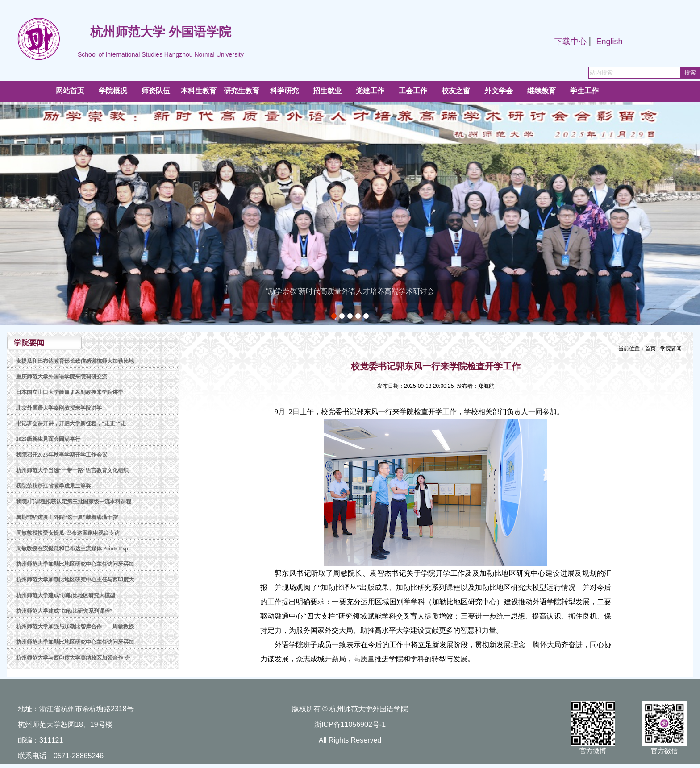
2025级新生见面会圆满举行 (48, 439)
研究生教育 (242, 91)
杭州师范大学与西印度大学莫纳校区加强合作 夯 (73, 658)
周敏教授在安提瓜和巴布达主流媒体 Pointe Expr (73, 548)
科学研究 (284, 91)
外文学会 (499, 91)
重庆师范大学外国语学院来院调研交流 (62, 377)
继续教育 (542, 91)
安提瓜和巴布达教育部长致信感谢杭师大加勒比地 (75, 361)
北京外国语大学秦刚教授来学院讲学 (59, 408)
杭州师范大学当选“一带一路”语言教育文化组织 (72, 470)
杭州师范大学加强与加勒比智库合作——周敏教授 (75, 627)
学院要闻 (671, 349)
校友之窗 (456, 91)
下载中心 (571, 42)
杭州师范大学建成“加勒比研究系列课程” (64, 611)
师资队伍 (156, 91)
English (609, 42)
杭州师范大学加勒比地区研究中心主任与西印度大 (75, 580)
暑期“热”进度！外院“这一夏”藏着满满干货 (67, 517)
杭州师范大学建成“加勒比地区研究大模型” (67, 595)
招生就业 (327, 91)
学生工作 (584, 91)
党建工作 (370, 91)
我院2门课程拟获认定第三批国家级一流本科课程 (74, 502)
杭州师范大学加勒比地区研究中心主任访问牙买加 (75, 564)
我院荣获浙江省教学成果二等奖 (54, 486)
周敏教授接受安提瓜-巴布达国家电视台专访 (68, 533)
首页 (650, 349)
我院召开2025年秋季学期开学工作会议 (62, 455)
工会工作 (413, 91)
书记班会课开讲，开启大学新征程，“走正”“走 (71, 423)
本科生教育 (199, 91)
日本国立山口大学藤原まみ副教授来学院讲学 (70, 392)
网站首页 (70, 91)
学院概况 (113, 91)
